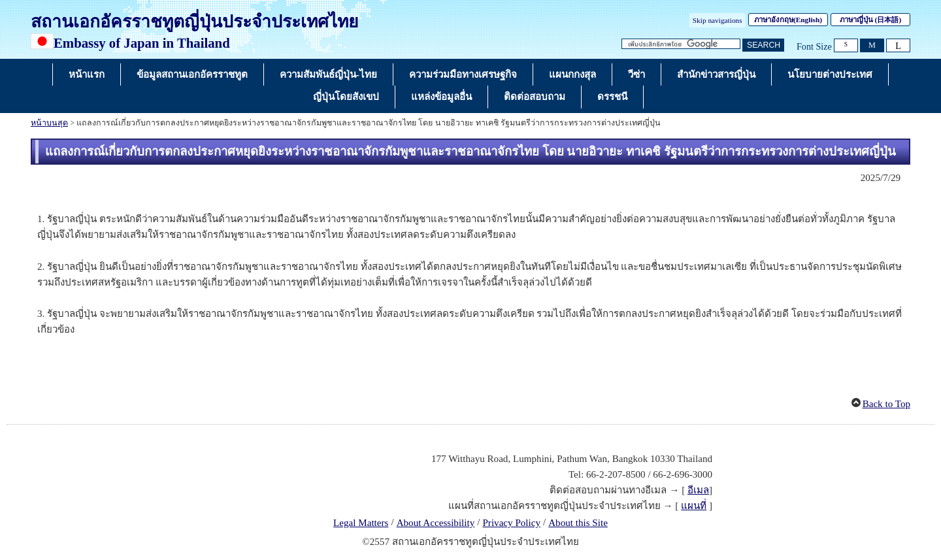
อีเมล (698, 490)
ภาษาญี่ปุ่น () (870, 20)
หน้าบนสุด (49, 123)
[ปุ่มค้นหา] (763, 45)
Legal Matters (361, 523)
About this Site (578, 523)
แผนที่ (694, 506)
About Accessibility (436, 523)
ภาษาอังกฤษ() (788, 20)
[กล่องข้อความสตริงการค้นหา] (681, 44)
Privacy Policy (511, 523)
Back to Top (886, 404)
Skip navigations (718, 20)
